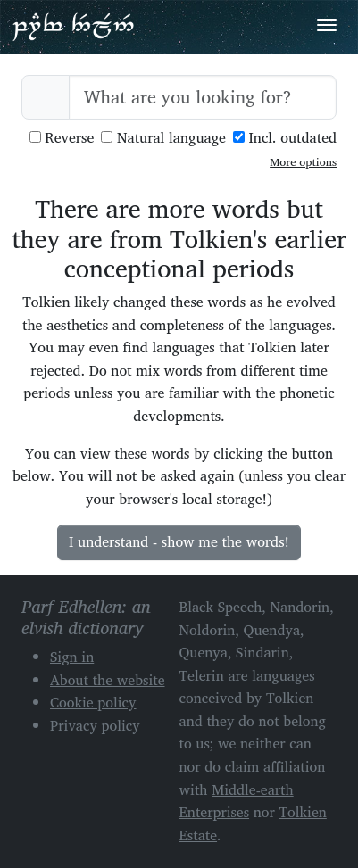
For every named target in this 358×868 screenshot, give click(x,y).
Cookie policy (93, 702)
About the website (108, 680)
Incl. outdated (285, 138)
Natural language (163, 138)
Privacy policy (95, 725)
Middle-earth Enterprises (237, 801)
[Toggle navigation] (327, 25)
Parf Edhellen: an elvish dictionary (73, 26)
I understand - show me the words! (179, 541)
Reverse (62, 138)
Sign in (72, 657)
